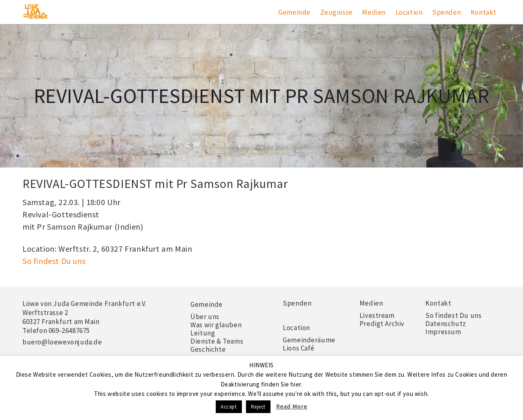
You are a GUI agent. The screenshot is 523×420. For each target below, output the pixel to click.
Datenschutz (446, 324)
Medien (374, 12)
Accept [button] (229, 407)
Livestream (377, 315)
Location (409, 12)
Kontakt (484, 12)
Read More (292, 406)
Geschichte (208, 349)
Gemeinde (294, 12)
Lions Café (299, 348)
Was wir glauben (216, 325)
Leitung (203, 333)
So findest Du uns (54, 261)
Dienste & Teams (217, 341)
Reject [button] (258, 407)
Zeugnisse (336, 12)
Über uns (205, 317)
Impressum (443, 332)
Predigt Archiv (382, 324)
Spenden (447, 12)
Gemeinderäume (309, 340)
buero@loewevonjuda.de (62, 342)
